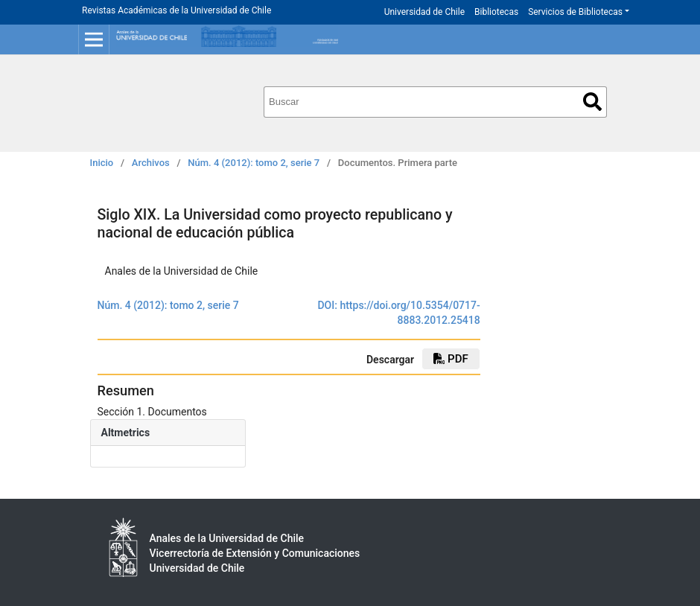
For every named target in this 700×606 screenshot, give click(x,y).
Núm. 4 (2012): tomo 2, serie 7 (254, 163)
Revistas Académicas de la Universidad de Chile (176, 10)
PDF (451, 359)
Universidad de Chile (424, 12)
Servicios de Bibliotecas (575, 12)
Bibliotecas (496, 12)
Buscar (592, 102)
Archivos (151, 163)
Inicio (102, 163)
